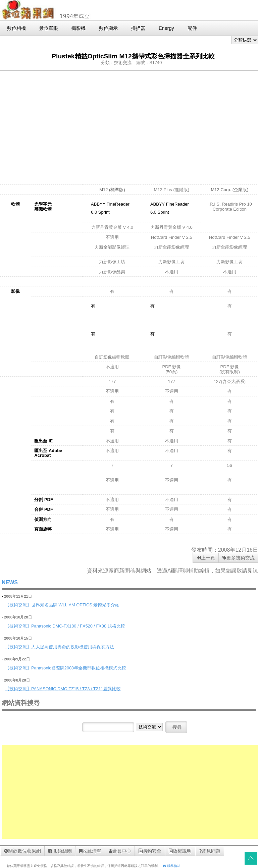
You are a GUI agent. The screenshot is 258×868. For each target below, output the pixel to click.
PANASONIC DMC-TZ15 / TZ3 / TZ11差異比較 (76, 689)
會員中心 (120, 851)
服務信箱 (172, 866)
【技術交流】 (18, 605)
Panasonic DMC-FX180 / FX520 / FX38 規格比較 (78, 626)
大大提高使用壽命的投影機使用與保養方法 (73, 647)
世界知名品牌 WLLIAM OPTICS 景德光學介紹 (75, 605)
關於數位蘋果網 (22, 851)
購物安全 (150, 851)
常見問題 (210, 851)
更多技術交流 (239, 558)
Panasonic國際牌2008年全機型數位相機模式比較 (79, 668)
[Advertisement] (129, 123)
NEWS (10, 582)
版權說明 (180, 851)
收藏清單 (90, 851)
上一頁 (206, 558)
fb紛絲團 (60, 851)
